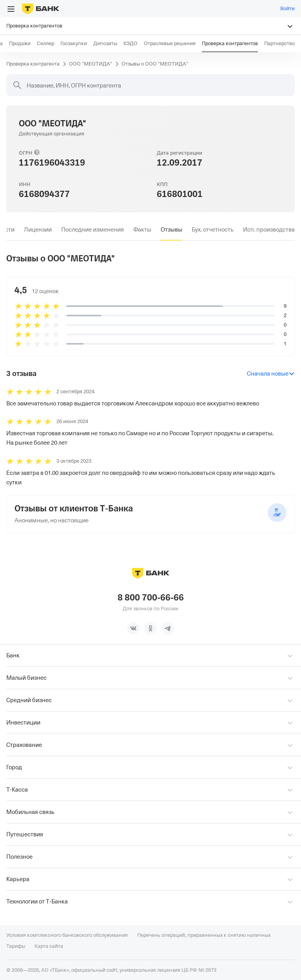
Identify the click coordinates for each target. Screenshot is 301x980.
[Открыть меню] (11, 9)
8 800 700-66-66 (151, 597)
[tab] (38, 230)
